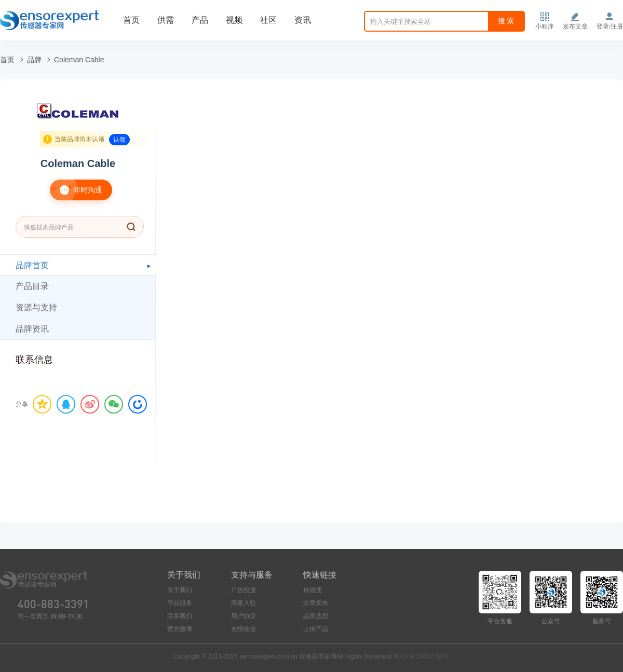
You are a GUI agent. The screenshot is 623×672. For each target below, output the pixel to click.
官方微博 (180, 629)
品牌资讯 (32, 329)
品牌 (34, 60)
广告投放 (243, 590)
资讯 (303, 20)
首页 (131, 20)
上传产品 (316, 629)
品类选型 (316, 616)
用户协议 (243, 616)
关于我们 (180, 590)
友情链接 (243, 629)
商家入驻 (243, 603)
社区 (268, 20)
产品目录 (32, 286)
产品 (200, 20)
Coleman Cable (79, 60)
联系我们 (180, 616)
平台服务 (180, 603)
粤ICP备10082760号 (421, 656)
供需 (166, 20)
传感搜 (313, 590)
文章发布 (316, 603)
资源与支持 (36, 307)
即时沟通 (76, 190)
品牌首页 (32, 265)
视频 (234, 20)
